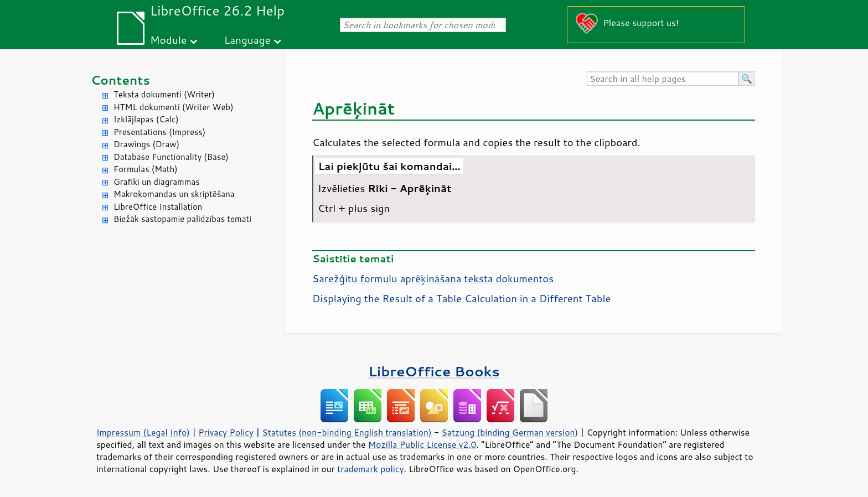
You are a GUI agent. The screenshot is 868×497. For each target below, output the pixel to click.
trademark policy (370, 469)
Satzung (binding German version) (510, 432)
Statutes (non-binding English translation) (347, 432)
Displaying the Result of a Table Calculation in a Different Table (461, 298)
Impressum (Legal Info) (143, 432)
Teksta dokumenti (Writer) (164, 94)
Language (247, 40)
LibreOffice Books (434, 371)
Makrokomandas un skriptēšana (174, 194)
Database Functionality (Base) (171, 157)
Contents (120, 80)
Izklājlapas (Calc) (146, 119)
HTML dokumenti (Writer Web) (174, 107)
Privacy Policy (226, 432)
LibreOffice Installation (158, 207)
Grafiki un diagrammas (157, 182)
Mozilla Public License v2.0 (422, 444)
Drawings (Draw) (146, 144)
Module (168, 40)
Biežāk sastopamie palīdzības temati (182, 219)
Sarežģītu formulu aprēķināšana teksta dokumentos (433, 278)
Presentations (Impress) (159, 132)
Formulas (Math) (146, 169)
